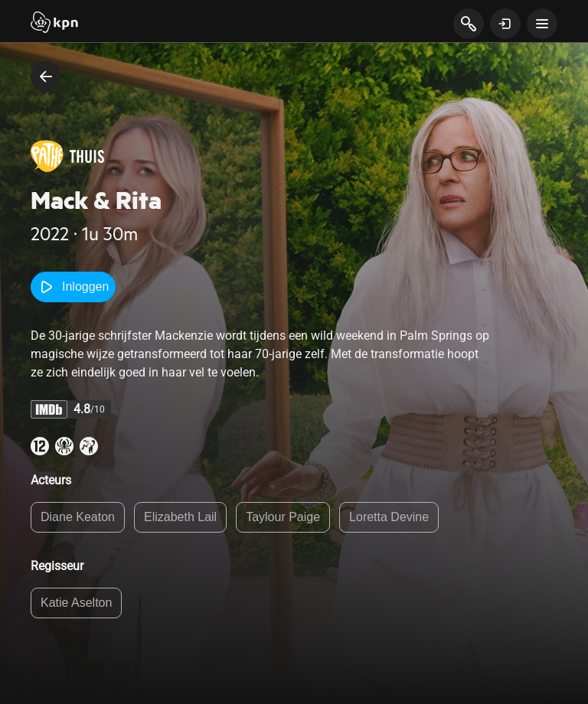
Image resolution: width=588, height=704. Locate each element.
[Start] (54, 24)
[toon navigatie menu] (542, 24)
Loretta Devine (389, 517)
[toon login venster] (505, 24)
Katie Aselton (76, 603)
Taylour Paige (283, 517)
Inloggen (73, 287)
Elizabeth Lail (180, 517)
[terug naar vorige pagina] (46, 77)
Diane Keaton (78, 517)
